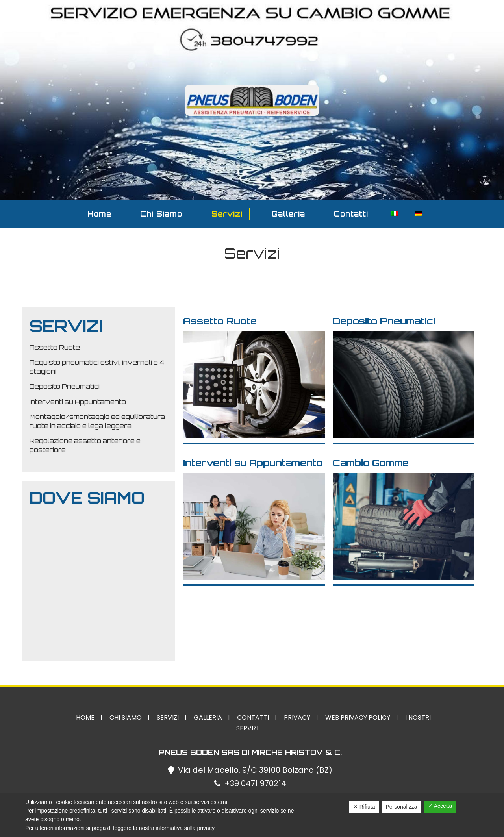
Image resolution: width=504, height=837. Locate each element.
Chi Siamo (161, 214)
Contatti (351, 214)
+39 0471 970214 (255, 783)
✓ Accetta (440, 806)
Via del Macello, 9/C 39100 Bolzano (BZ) (255, 770)
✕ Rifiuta (364, 807)
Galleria (288, 214)
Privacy (297, 718)
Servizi (227, 214)
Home (99, 214)
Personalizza (401, 807)
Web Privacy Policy (358, 718)
